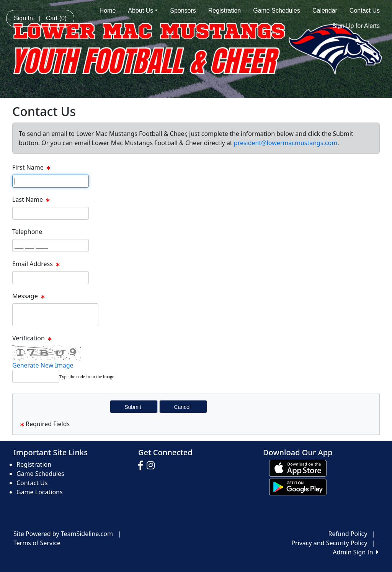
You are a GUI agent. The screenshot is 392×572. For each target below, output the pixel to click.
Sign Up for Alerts (356, 26)
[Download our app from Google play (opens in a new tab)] (298, 487)
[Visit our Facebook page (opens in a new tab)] (142, 466)
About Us (143, 11)
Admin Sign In (356, 552)
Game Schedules (277, 11)
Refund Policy (348, 534)
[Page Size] (51, 181)
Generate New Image (43, 365)
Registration (225, 11)
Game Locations (40, 492)
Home (108, 11)
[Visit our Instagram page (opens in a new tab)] (153, 466)
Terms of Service (37, 543)
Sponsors (183, 11)
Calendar (325, 11)
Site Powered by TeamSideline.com (63, 534)
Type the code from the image (87, 377)
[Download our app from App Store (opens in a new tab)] (298, 468)
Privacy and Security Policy (329, 543)
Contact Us (365, 11)
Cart (56, 18)
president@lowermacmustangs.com (286, 143)
